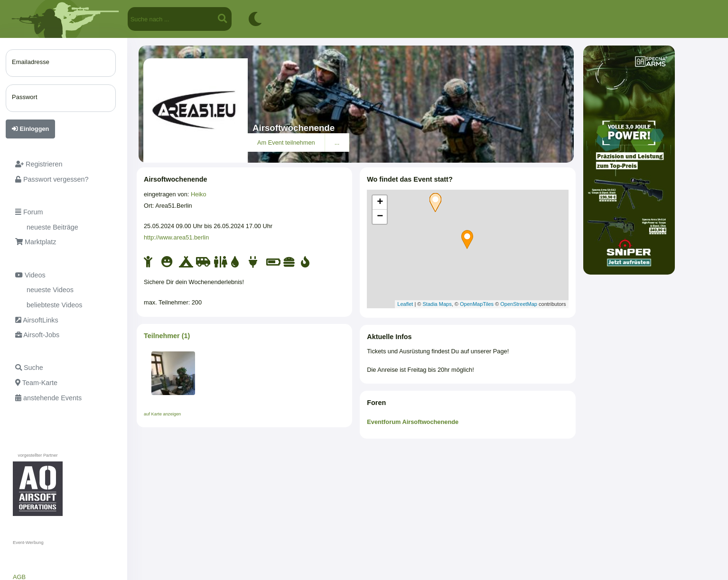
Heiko (199, 194)
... (337, 143)
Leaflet (405, 304)
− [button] (380, 217)
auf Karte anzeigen (162, 414)
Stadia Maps (437, 304)
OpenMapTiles (477, 304)
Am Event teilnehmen (286, 143)
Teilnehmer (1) (167, 336)
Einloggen (30, 129)
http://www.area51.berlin (176, 237)
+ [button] (380, 203)
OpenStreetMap (519, 304)
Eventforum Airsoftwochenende (413, 422)
